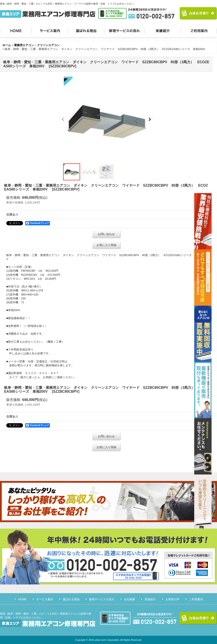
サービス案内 (50, 30)
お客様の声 (172, 599)
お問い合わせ (106, 234)
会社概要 (130, 599)
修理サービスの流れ (124, 30)
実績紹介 (163, 30)
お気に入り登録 (106, 245)
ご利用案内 (199, 30)
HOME (16, 30)
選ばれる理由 (86, 30)
